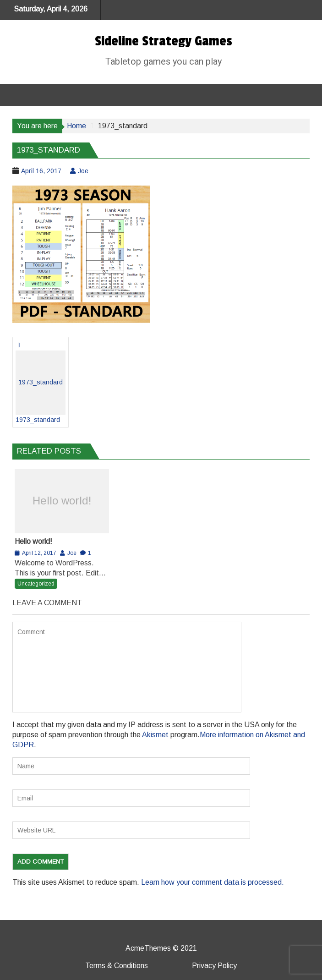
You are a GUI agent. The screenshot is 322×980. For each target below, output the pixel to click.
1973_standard (41, 387)
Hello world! (62, 501)
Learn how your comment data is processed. (213, 882)
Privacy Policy (214, 966)
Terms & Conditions (117, 966)
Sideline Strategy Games (164, 41)
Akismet (155, 735)
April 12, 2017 (39, 553)
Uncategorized (36, 584)
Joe (83, 171)
